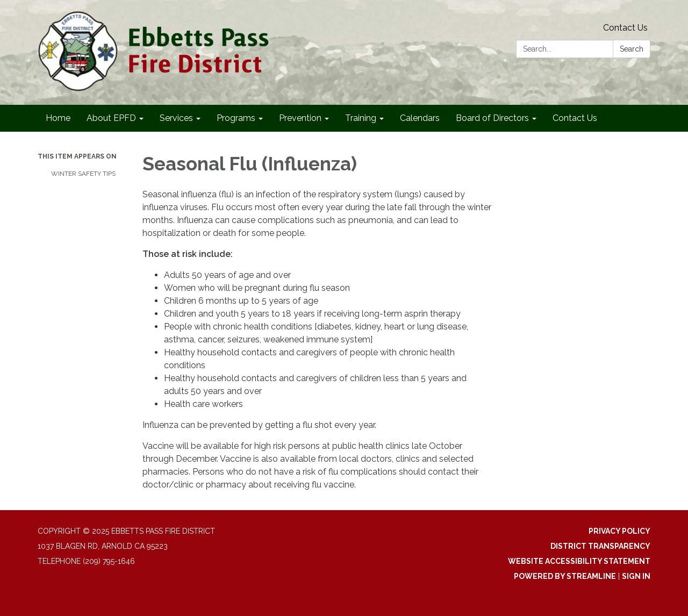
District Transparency (600, 546)
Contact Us (625, 28)
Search (632, 49)
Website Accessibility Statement (579, 561)
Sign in (636, 576)
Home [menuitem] (58, 118)
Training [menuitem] (361, 118)
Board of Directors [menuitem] (492, 118)
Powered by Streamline (565, 576)
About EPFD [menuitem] (111, 118)
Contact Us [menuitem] (575, 118)
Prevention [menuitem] (300, 118)
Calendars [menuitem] (420, 118)
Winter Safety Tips (83, 174)
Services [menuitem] (176, 118)
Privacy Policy (619, 531)
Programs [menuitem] (236, 118)
